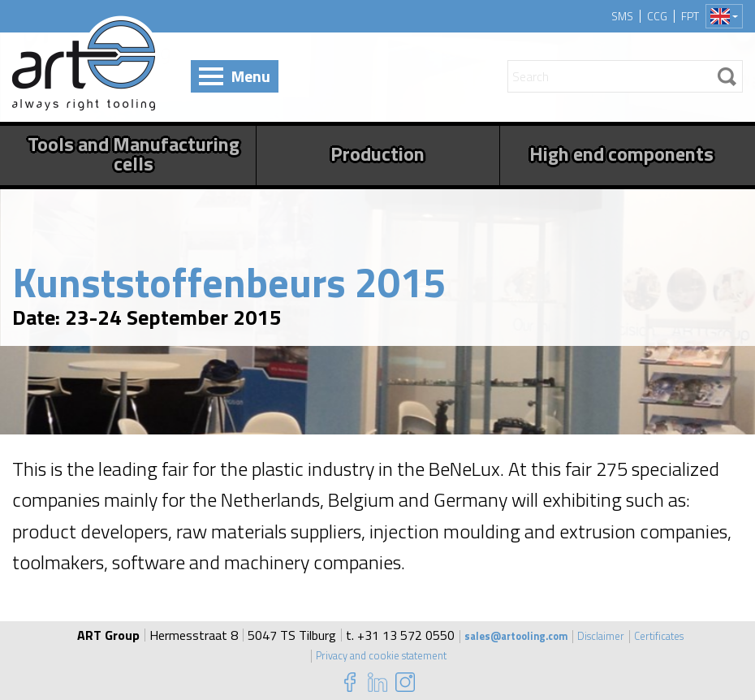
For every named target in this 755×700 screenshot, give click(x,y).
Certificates (675, 635)
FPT (690, 16)
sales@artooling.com (506, 635)
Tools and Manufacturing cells (134, 153)
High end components (621, 153)
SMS (622, 16)
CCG (657, 16)
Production (377, 153)
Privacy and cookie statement (381, 655)
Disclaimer (606, 635)
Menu (251, 76)
